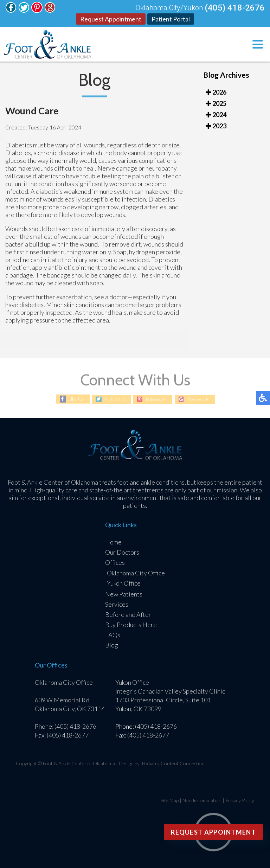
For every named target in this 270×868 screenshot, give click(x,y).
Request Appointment (111, 19)
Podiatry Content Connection (173, 763)
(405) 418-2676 (235, 8)
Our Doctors (122, 552)
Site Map (170, 800)
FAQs (113, 635)
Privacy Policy (240, 800)
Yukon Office (124, 583)
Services (117, 604)
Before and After (128, 614)
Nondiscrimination (202, 800)
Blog (112, 645)
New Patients (124, 594)
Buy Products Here (131, 625)
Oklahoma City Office (136, 573)
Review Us (198, 399)
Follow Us (115, 399)
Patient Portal (171, 19)
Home (113, 542)
